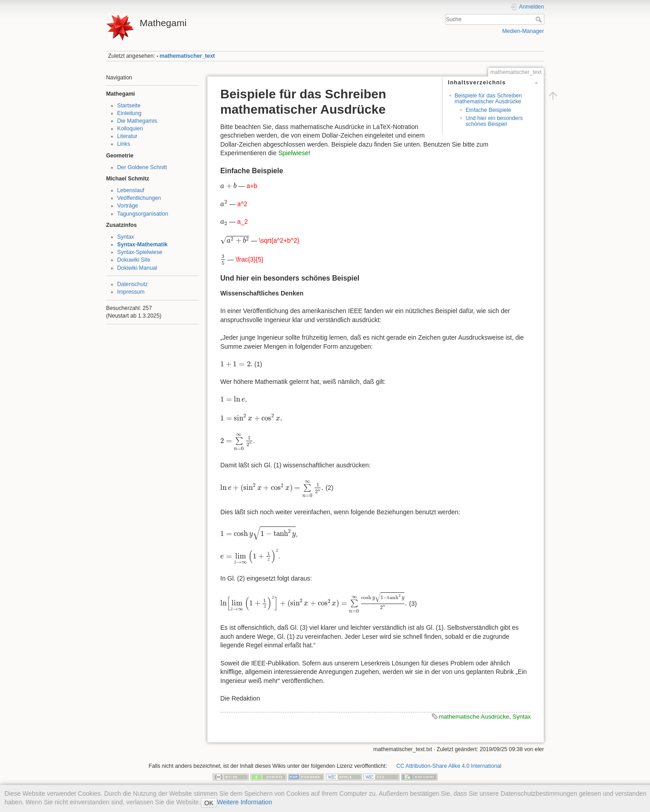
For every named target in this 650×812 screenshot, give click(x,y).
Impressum (131, 292)
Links (124, 144)
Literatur (128, 136)
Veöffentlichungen (139, 198)
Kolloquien (130, 129)
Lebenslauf (131, 190)
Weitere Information (245, 802)
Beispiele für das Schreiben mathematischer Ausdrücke (488, 99)
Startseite (129, 106)
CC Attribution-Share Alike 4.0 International (449, 766)
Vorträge (128, 206)
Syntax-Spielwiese (140, 252)
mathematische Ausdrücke (474, 717)
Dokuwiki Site (134, 260)
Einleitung (130, 113)
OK (209, 803)
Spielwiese (293, 153)
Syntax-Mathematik (143, 245)
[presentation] (228, 185)
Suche (540, 19)
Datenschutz (133, 284)
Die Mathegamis (137, 121)
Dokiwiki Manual (137, 268)
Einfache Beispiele (488, 110)
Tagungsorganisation (143, 214)
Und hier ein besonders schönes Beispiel (494, 121)
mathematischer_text (188, 56)
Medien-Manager (523, 31)
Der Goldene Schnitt (142, 167)
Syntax (126, 237)
